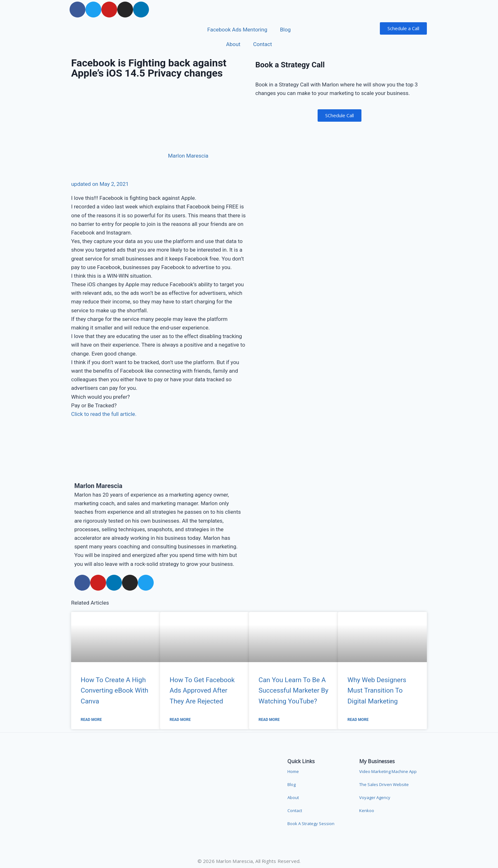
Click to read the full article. (104, 414)
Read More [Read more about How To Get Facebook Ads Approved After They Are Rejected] (180, 720)
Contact (262, 44)
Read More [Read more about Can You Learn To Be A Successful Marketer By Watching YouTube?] (269, 720)
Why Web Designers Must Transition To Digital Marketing (377, 691)
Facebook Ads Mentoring (237, 30)
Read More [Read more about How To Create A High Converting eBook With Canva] (91, 720)
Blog (285, 30)
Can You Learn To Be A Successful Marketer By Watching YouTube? (293, 691)
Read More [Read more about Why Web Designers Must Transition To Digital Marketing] (358, 720)
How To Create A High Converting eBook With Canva (114, 691)
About (233, 44)
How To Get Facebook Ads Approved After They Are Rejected (202, 691)
